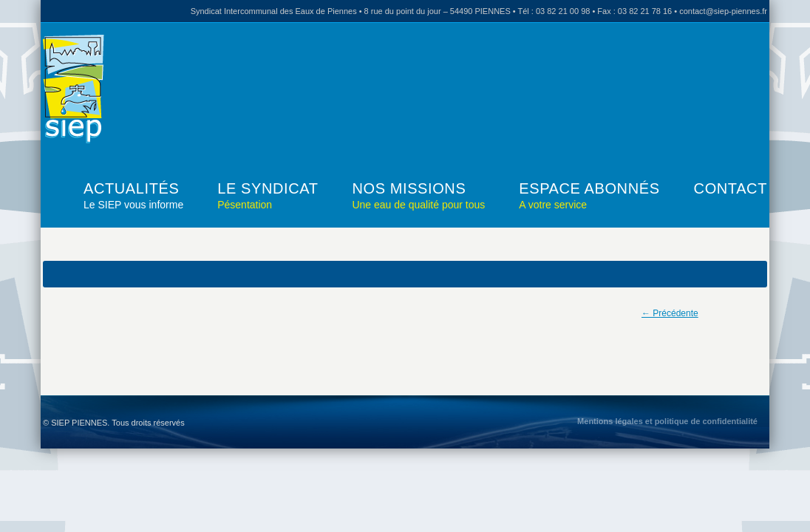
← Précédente (670, 313)
